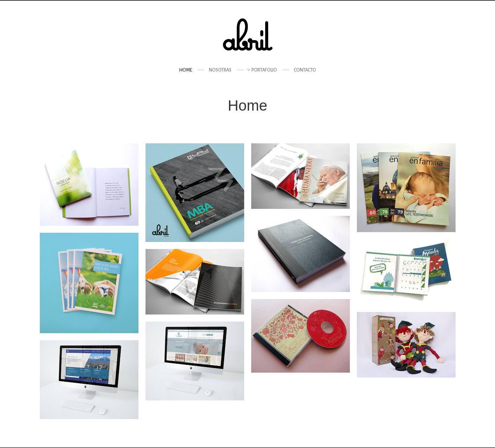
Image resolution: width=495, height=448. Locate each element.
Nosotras (220, 70)
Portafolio (264, 70)
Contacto (305, 70)
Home (185, 70)
